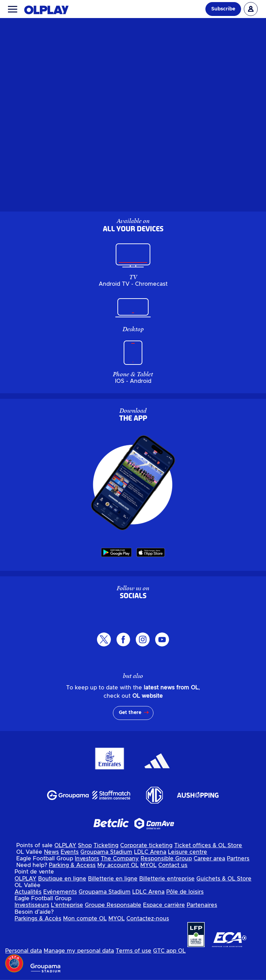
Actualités (28, 892)
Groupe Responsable (113, 905)
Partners (238, 859)
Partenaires (202, 905)
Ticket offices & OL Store (208, 845)
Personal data (24, 951)
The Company (120, 859)
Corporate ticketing (146, 845)
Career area (209, 859)
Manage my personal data (79, 951)
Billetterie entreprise (167, 879)
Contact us (173, 865)
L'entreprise (67, 905)
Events (70, 852)
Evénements (60, 892)
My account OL (118, 865)
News (51, 852)
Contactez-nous (148, 919)
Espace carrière (164, 905)
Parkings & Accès (38, 919)
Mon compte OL (85, 919)
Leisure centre (188, 852)
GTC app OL (169, 951)
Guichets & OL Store (224, 879)
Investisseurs (32, 905)
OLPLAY (65, 845)
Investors (87, 859)
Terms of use (134, 951)
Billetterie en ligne (113, 879)
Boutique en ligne (62, 879)
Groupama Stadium (106, 852)
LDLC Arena (150, 852)
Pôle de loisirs (185, 892)
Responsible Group (166, 859)
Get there (130, 713)
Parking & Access (72, 865)
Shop (85, 845)
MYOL (148, 865)
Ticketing (106, 845)
